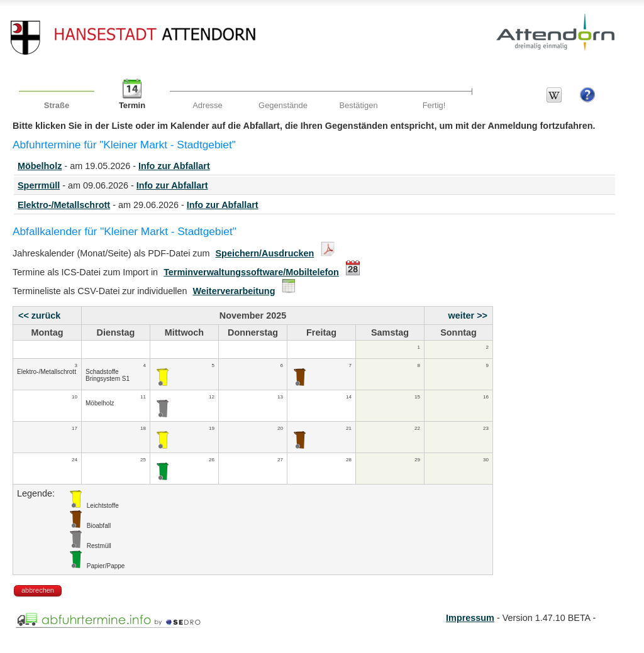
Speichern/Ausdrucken (265, 253)
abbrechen (38, 590)
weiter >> (468, 316)
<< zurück (39, 316)
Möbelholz (40, 166)
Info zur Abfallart (174, 166)
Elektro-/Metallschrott (64, 205)
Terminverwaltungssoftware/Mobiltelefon (251, 272)
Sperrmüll (39, 185)
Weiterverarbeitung (234, 291)
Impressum (470, 618)
